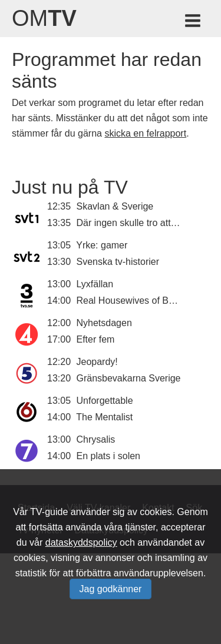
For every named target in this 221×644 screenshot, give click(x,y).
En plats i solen (109, 456)
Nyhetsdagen (104, 323)
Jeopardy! (97, 362)
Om (44, 18)
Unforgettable (105, 401)
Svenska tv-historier (118, 262)
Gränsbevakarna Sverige (129, 378)
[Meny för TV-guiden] (194, 23)
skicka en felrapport (145, 133)
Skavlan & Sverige (115, 206)
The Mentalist (104, 417)
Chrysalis (96, 439)
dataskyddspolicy (81, 542)
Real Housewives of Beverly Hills (146, 301)
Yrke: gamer (102, 245)
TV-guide (49, 512)
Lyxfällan (95, 284)
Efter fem (96, 339)
